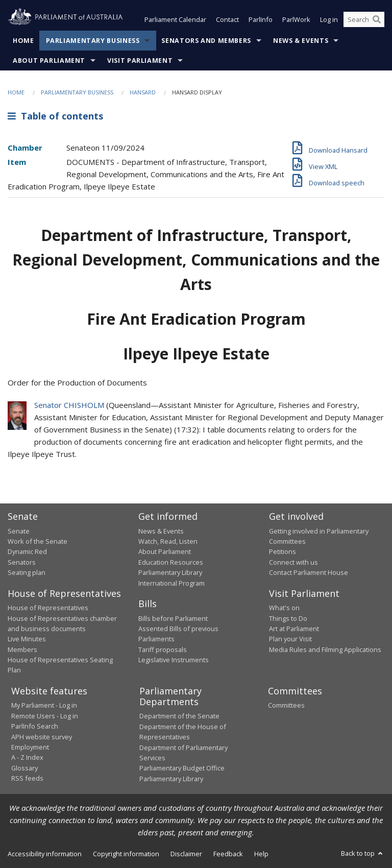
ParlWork (296, 19)
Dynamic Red (27, 551)
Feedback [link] (228, 854)
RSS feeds (27, 778)
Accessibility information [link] (45, 854)
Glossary (24, 768)
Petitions (283, 551)
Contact (227, 19)
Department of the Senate (179, 716)
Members (22, 649)
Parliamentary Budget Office (182, 768)
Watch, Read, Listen (168, 541)
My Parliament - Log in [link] (44, 705)
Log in (329, 19)
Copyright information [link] (126, 854)
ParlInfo (261, 19)
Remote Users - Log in (45, 716)
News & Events (301, 41)
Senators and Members (206, 41)
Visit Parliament (140, 61)
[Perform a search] (377, 19)
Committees (286, 705)
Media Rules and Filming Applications (325, 649)
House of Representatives (48, 608)
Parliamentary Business (93, 41)
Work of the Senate (38, 541)
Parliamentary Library (170, 572)
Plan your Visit (290, 639)
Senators (22, 562)
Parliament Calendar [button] (175, 19)
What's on (284, 608)
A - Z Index (27, 757)
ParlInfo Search (35, 726)
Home (23, 41)
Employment (30, 747)
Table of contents (55, 116)
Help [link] (261, 854)
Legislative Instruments (174, 660)
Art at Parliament (294, 629)
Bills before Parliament (173, 618)
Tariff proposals (163, 649)
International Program (171, 583)
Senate (19, 531)
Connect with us (293, 562)
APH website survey (42, 737)
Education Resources (171, 562)
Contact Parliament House (309, 572)
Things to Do (288, 618)
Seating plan (27, 572)
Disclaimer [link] (186, 854)
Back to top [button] (363, 853)
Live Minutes (27, 639)
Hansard (143, 92)
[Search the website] (364, 19)
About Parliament (49, 61)
